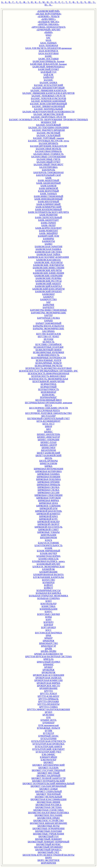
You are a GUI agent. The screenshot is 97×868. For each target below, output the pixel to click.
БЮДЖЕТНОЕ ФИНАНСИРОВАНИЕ (49, 823)
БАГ (48, 38)
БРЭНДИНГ (48, 715)
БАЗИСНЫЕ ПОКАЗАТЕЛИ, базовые (48, 64)
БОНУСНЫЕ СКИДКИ (48, 614)
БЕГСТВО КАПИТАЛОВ (48, 334)
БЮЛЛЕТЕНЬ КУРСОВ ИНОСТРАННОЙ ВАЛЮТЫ (48, 855)
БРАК (48, 635)
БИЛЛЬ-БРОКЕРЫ (48, 461)
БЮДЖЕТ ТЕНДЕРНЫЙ (48, 794)
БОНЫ (48, 617)
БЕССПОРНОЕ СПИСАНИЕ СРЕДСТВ (49, 408)
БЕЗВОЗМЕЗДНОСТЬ (48, 355)
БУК (48, 717)
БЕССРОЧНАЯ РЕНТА (48, 411)
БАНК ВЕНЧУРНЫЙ (49, 191)
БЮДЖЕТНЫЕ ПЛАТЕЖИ (48, 831)
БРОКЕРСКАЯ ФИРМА (49, 683)
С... (63, 2)
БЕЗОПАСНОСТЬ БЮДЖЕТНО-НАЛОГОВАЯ (49, 368)
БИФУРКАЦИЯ (48, 535)
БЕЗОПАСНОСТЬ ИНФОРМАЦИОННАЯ (48, 374)
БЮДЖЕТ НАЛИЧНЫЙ (49, 776)
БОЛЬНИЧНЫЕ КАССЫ (49, 591)
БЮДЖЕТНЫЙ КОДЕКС (49, 844)
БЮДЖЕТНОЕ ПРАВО (48, 818)
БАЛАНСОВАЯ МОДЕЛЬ (48, 149)
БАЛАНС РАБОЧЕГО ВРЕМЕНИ (48, 130)
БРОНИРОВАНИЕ (48, 688)
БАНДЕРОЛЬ (48, 170)
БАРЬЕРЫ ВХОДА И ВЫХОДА (49, 326)
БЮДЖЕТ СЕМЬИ (49, 789)
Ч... (86, 2)
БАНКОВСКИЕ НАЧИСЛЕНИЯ (48, 273)
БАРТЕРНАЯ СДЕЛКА (48, 318)
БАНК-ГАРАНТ (48, 223)
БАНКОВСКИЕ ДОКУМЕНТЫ (48, 265)
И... (33, 2)
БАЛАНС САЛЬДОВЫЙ (48, 136)
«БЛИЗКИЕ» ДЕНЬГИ (49, 17)
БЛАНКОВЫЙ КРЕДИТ (48, 564)
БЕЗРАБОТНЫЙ (48, 387)
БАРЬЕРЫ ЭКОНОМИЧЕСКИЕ (49, 329)
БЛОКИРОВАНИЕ (48, 572)
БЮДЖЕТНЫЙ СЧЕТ (48, 852)
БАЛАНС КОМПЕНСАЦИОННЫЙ (48, 101)
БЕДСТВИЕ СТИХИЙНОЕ (48, 345)
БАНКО (49, 244)
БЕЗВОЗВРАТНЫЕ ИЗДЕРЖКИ (48, 352)
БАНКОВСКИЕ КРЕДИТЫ (48, 270)
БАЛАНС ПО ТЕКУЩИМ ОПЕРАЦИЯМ (48, 128)
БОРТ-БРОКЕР (48, 628)
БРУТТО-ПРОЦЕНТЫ (48, 704)
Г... (14, 2)
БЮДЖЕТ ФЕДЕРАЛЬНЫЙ (48, 797)
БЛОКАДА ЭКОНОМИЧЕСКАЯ (48, 567)
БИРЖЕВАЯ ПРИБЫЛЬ (49, 485)
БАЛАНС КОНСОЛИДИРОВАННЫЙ (48, 104)
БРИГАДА (48, 659)
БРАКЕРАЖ (49, 641)
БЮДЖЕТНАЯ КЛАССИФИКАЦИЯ (48, 799)
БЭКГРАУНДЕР (49, 760)
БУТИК (48, 731)
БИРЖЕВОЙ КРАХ (48, 516)
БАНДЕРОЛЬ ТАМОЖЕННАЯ (49, 173)
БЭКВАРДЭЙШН (48, 757)
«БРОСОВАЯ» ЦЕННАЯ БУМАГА (48, 27)
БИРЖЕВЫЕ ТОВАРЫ (48, 532)
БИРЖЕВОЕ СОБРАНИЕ (48, 506)
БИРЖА (48, 466)
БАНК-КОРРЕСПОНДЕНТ (48, 228)
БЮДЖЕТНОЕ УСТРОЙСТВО (48, 821)
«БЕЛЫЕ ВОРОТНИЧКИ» (48, 14)
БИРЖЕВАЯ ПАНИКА (48, 474)
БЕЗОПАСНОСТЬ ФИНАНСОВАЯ (48, 376)
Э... (94, 2)
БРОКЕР (49, 667)
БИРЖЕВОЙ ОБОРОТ (49, 524)
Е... (21, 2)
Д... (17, 2)
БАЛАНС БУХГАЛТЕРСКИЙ (48, 85)
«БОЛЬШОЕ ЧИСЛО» (49, 22)
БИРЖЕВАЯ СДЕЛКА (48, 490)
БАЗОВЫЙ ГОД (48, 72)
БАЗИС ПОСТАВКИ (48, 59)
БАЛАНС (48, 80)
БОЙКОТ (48, 588)
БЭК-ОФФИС (49, 755)
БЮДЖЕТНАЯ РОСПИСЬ (48, 805)
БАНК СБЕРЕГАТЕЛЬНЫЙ (49, 218)
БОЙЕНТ (48, 585)
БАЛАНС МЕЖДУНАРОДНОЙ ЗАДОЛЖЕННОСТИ (48, 112)
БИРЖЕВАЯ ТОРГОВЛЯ (48, 498)
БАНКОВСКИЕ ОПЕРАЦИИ (48, 276)
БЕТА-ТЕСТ (48, 424)
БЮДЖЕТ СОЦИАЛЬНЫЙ (49, 792)
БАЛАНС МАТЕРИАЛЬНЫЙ (48, 109)
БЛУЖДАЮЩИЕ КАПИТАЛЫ (48, 577)
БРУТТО (48, 691)
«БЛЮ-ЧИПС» (48, 19)
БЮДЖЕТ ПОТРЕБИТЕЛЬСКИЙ (48, 781)
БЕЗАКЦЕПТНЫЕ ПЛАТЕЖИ (48, 347)
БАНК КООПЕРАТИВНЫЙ (49, 210)
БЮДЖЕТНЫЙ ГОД (48, 837)
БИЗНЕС (48, 432)
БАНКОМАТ (48, 294)
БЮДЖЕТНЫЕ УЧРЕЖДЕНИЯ (49, 834)
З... (29, 2)
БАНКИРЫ (49, 239)
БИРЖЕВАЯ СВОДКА (48, 487)
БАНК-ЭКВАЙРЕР (48, 233)
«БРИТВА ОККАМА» (48, 24)
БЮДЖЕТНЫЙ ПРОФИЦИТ (49, 847)
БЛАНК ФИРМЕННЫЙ (48, 551)
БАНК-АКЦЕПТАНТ (48, 220)
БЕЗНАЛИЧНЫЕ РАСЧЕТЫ (48, 366)
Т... (67, 2)
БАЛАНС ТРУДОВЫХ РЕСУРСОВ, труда (48, 141)
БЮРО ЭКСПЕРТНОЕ (48, 860)
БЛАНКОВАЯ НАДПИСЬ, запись (49, 561)
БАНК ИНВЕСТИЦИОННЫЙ (48, 196)
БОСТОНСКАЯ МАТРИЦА (48, 633)
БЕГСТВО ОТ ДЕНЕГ (48, 337)
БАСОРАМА (49, 331)
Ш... (90, 2)
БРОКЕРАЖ (48, 670)
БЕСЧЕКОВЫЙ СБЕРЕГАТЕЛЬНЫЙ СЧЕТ (48, 419)
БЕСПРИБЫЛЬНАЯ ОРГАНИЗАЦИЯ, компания (49, 403)
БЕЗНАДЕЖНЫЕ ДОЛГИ (48, 360)
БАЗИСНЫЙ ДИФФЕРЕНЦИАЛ (49, 67)
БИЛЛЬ (48, 458)
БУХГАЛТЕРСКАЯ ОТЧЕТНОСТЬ (48, 741)
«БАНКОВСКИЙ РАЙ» (49, 11)
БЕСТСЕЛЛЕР (49, 416)
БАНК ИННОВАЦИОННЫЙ (48, 199)
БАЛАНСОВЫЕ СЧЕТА (49, 159)
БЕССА (48, 405)
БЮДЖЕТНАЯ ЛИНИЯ (48, 802)
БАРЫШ (49, 321)
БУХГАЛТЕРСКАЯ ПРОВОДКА (48, 744)
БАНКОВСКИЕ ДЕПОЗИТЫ (48, 263)
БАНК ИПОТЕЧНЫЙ (49, 202)
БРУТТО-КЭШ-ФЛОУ (48, 696)
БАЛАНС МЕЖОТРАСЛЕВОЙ (48, 114)
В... (10, 2)
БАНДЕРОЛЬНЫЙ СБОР (48, 175)
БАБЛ (48, 35)
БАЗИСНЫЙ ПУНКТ (49, 69)
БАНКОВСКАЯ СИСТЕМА (48, 252)
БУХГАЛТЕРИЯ (48, 739)
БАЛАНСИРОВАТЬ (48, 143)
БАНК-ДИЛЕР (49, 225)
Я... (51, 5)
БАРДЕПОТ (48, 307)
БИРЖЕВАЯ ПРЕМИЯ (48, 482)
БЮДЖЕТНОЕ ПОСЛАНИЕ (48, 815)
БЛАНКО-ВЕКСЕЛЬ (49, 559)
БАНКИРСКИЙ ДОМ (48, 236)
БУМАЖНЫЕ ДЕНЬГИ (48, 728)
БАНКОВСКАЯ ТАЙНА (48, 255)
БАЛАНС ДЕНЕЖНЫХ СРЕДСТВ (48, 96)
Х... (78, 2)
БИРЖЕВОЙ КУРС (49, 519)
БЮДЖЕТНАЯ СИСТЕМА (48, 807)
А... (3, 2)
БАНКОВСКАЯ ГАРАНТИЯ (48, 247)
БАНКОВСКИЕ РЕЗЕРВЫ (48, 278)
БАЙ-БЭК (48, 75)
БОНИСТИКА (48, 606)
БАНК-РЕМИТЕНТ (48, 231)
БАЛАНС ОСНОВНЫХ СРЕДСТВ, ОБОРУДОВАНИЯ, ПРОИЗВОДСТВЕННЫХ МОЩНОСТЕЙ (49, 121)
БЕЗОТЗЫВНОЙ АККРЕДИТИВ (48, 382)
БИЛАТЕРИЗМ (49, 450)
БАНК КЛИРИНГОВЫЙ (48, 204)
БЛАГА (49, 540)
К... (37, 2)
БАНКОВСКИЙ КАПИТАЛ (48, 286)
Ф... (74, 2)
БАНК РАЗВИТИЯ (49, 215)
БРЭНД (48, 712)
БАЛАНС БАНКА (49, 83)
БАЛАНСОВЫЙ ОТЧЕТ (48, 162)
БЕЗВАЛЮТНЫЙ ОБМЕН (48, 350)
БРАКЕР (48, 638)
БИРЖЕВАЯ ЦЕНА (48, 503)
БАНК (48, 178)
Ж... (25, 2)
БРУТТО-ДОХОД (48, 694)
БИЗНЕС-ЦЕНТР (48, 445)
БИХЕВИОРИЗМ (48, 538)
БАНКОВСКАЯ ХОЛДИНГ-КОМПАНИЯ (48, 257)
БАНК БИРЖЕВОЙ (48, 188)
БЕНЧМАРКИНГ (48, 397)
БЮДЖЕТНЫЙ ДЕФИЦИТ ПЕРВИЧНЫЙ (48, 842)
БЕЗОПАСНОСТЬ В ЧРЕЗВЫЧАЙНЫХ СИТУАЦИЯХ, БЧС (48, 371)
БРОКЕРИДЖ (48, 673)
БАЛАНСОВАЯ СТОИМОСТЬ (48, 154)
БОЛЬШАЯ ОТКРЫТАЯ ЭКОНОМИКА (48, 596)
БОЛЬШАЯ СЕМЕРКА (48, 598)
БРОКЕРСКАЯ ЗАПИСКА (48, 678)
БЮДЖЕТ (48, 762)
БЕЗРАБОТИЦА (48, 384)
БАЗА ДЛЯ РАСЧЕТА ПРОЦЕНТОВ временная (48, 48)
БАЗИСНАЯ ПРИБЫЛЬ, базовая (48, 61)
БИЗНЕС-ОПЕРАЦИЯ (48, 440)
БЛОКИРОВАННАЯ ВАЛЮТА (48, 575)
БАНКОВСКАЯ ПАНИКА (48, 249)
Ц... (82, 2)
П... (56, 2)
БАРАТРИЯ (48, 305)
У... (70, 2)
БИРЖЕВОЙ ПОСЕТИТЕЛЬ (48, 527)
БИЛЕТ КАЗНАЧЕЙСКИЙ (49, 456)
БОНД (49, 601)
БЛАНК (48, 548)
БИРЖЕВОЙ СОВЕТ (48, 530)
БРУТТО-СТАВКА (48, 707)
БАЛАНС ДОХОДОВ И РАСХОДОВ (48, 99)
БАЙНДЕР (48, 77)
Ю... (47, 5)
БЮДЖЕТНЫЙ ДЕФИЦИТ (48, 839)
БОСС (48, 630)
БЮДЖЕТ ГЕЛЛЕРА (48, 768)
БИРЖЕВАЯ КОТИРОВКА (48, 471)
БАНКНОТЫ (49, 241)
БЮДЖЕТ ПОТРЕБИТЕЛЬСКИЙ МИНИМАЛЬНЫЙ (48, 784)
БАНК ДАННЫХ (49, 194)
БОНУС (49, 612)
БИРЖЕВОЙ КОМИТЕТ (49, 514)
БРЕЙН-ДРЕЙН (49, 651)
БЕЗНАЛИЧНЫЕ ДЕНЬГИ (48, 363)
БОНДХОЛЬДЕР (48, 604)
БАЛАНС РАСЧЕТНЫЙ (49, 133)
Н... (48, 2)
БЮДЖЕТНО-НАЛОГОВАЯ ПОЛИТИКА (48, 813)
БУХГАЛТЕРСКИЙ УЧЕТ (48, 752)
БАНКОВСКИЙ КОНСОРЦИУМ (49, 289)
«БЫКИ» (48, 32)
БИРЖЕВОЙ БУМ (49, 509)
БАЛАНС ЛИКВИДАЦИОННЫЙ (49, 106)
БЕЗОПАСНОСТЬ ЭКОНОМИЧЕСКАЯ (48, 379)
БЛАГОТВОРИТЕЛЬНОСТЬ (49, 546)
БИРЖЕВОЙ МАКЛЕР (49, 522)
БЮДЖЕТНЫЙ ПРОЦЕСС (48, 850)
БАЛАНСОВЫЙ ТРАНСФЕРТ (49, 165)
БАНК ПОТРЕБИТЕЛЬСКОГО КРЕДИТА (48, 212)
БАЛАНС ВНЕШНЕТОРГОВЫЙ (48, 88)
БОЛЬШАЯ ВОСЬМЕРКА (48, 593)
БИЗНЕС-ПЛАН (48, 442)
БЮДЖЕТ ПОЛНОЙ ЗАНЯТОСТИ (48, 778)
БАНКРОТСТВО (48, 300)
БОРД (48, 620)
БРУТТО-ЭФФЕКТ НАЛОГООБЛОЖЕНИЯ (48, 710)
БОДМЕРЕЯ (49, 583)
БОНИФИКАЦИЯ (48, 609)
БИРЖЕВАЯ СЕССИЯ (48, 493)
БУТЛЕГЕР (48, 733)
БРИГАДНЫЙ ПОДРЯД (48, 662)
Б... (7, 2)
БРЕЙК (48, 649)
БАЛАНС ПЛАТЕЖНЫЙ (48, 125)
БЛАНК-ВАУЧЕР (48, 553)
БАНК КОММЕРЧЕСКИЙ (49, 207)
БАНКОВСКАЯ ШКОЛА (48, 260)
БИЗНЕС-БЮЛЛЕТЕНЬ (48, 434)
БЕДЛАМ (49, 339)
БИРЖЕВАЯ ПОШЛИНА (48, 479)
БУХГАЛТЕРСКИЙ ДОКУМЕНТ (49, 749)
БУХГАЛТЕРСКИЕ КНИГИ (48, 747)
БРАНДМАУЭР (48, 646)
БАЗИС (49, 56)
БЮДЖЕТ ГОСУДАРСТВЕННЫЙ (48, 770)
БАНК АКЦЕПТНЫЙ (48, 181)
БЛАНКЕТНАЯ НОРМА (48, 556)
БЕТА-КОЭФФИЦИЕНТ (48, 421)
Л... (40, 2)
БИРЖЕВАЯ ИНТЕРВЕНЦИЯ (48, 469)
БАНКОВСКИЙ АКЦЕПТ (48, 284)
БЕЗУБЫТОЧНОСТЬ (48, 389)
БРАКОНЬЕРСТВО (48, 643)
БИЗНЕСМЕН (48, 448)
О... (52, 2)
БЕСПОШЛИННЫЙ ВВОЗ (48, 400)
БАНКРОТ (48, 297)
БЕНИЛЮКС (48, 395)
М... (44, 2)
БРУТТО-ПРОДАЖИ (48, 702)
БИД (48, 429)
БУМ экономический (48, 725)
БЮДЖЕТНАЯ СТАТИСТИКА (49, 810)
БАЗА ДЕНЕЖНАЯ (49, 46)
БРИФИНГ (48, 665)
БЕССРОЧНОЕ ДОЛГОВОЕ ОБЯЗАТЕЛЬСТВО (48, 413)
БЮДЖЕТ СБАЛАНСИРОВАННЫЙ (49, 786)
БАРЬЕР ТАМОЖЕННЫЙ (48, 323)
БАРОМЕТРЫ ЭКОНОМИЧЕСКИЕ (49, 313)
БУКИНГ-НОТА (48, 720)
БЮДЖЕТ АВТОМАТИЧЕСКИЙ (48, 765)
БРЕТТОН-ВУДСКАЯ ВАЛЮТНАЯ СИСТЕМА (48, 657)
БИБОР (49, 427)
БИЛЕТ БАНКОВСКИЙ (49, 453)
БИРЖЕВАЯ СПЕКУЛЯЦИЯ (49, 495)
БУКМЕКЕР (48, 723)
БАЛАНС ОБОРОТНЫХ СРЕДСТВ (49, 117)
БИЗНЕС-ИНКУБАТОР (48, 437)
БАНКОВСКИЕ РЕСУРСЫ (49, 281)
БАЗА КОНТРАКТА (48, 51)
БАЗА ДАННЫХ (48, 43)
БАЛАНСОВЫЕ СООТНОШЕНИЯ (48, 157)
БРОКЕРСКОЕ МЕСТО (48, 686)
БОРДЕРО (48, 622)
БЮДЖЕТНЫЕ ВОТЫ (48, 826)
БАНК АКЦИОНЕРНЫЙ (48, 183)
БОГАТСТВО (48, 580)
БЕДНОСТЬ (48, 342)
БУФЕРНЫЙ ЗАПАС (48, 736)
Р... (60, 2)
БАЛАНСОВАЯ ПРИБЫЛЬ (48, 151)
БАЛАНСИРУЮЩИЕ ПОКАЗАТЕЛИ (48, 146)
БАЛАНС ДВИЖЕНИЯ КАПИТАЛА (48, 91)
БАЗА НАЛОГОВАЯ (48, 54)
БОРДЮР (49, 625)
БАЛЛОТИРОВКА (49, 167)
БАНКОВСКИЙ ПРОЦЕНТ (48, 292)
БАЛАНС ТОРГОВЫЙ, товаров (48, 138)
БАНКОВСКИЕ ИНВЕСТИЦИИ (48, 268)
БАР (48, 302)
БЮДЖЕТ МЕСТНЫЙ (48, 773)
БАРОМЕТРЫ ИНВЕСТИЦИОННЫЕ (48, 310)
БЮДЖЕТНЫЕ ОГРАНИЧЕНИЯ (49, 829)
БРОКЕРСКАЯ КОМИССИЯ (49, 680)
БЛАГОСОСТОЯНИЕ (49, 543)
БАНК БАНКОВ (48, 186)
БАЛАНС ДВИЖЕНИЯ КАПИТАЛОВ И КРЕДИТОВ (48, 93)
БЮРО (48, 858)
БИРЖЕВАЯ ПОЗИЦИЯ (48, 477)
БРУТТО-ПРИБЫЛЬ (48, 699)
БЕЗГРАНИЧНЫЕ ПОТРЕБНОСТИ (48, 358)
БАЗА (49, 40)
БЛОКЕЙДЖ (48, 569)
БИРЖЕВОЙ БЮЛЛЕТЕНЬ (48, 511)
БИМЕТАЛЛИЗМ (48, 464)
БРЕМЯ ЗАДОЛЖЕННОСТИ (49, 654)
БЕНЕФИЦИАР (48, 392)
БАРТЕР (48, 315)
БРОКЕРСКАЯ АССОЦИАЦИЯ (48, 675)
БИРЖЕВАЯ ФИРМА (48, 501)
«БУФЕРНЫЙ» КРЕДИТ (48, 30)
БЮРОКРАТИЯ (48, 863)
